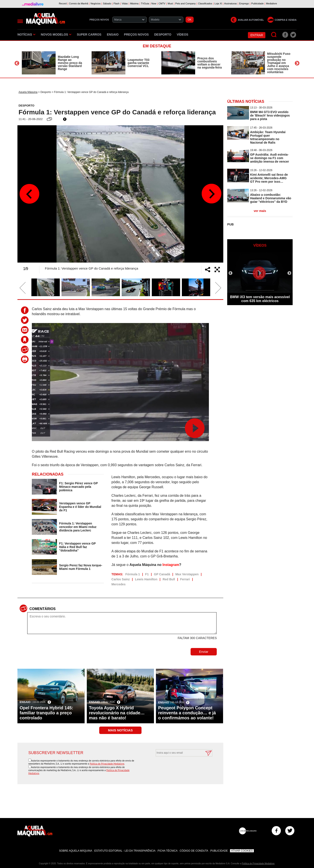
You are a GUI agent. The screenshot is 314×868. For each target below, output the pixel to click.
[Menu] (20, 21)
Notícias (26, 34)
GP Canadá (162, 574)
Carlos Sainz (121, 579)
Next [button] (297, 63)
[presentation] (179, 767)
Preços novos (137, 34)
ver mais (260, 211)
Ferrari (185, 579)
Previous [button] (17, 63)
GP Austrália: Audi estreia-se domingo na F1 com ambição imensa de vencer (270, 158)
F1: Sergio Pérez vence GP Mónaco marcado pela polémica (78, 487)
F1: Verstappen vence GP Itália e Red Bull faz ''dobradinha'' (77, 547)
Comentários (43, 609)
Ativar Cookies (242, 851)
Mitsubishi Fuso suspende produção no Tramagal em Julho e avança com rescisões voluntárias (279, 63)
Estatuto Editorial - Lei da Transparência (125, 851)
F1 (147, 574)
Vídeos (183, 34)
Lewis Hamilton (146, 579)
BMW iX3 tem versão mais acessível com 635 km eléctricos (260, 299)
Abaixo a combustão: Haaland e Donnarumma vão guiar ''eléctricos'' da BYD (271, 198)
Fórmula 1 (133, 574)
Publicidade (219, 851)
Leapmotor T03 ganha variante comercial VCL (138, 63)
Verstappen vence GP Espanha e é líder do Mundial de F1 (80, 507)
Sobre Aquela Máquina (76, 851)
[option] (52, 63)
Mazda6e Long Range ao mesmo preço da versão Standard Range (70, 63)
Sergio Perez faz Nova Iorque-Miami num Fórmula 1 (81, 567)
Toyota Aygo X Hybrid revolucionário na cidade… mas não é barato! (117, 713)
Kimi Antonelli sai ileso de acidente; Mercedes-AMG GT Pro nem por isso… (269, 178)
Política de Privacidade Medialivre (107, 764)
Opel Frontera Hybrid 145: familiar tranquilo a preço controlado (46, 713)
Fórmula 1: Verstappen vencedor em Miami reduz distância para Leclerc (78, 527)
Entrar (257, 35)
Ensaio (113, 34)
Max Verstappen (187, 574)
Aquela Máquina (28, 92)
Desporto (163, 34)
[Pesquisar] (274, 35)
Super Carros (89, 34)
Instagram (171, 565)
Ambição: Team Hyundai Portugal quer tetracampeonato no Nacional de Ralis (268, 137)
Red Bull (169, 579)
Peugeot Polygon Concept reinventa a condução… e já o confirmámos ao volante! (187, 713)
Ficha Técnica (168, 851)
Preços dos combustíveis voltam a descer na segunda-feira (210, 63)
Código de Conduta (194, 851)
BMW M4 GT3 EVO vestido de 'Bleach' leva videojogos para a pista (270, 115)
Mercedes (119, 584)
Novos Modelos (56, 34)
